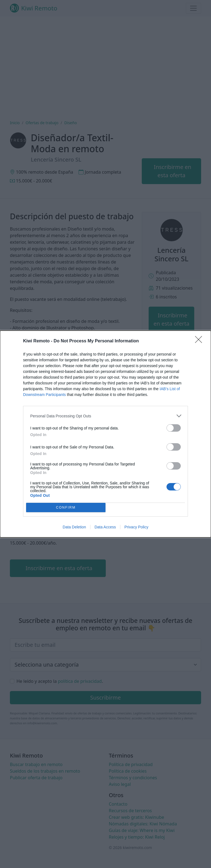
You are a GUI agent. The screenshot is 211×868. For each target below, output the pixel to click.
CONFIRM (66, 508)
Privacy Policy (136, 527)
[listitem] (105, 416)
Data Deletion (74, 527)
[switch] (174, 428)
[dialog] (105, 434)
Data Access (105, 527)
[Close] (200, 341)
